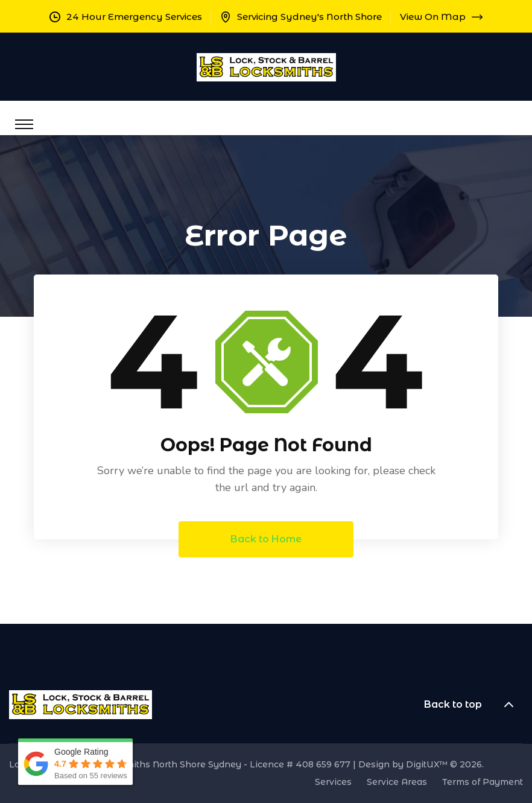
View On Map (441, 17)
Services (333, 782)
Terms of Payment (483, 782)
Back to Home (266, 539)
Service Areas (397, 782)
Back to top (473, 705)
